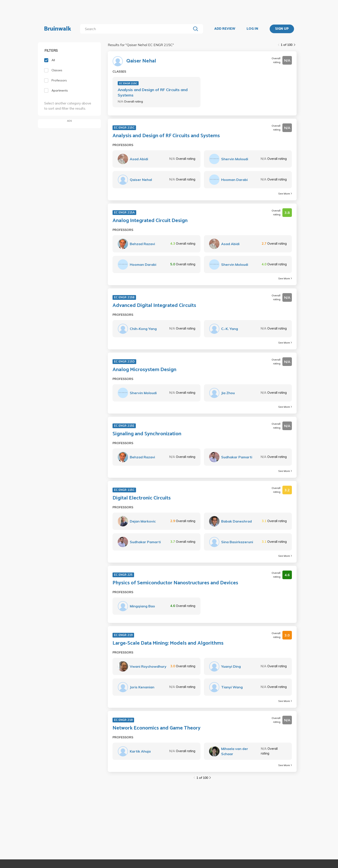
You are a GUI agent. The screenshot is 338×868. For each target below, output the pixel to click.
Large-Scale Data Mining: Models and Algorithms (168, 643)
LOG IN (252, 29)
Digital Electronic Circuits (142, 498)
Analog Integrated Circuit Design (150, 221)
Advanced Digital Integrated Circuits (154, 306)
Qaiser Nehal (141, 61)
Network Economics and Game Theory (156, 728)
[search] (137, 29)
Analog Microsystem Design (144, 370)
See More (285, 194)
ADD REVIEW (225, 29)
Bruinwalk (58, 29)
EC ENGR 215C (128, 83)
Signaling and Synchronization (147, 434)
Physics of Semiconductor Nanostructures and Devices (175, 583)
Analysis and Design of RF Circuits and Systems (153, 92)
